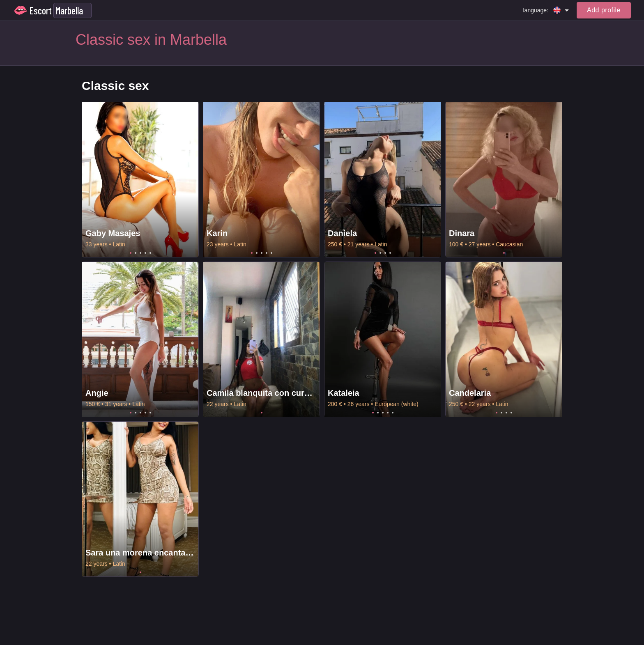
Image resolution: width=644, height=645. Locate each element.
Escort (41, 10)
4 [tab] (145, 253)
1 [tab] (131, 253)
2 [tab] (136, 253)
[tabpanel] (140, 180)
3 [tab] (140, 253)
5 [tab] (150, 253)
